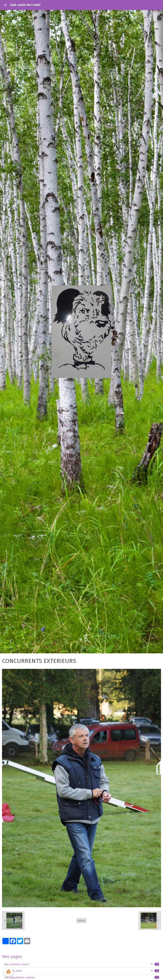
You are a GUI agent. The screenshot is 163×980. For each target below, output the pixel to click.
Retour (81, 921)
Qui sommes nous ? (81, 964)
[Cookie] (8, 972)
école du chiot (81, 971)
